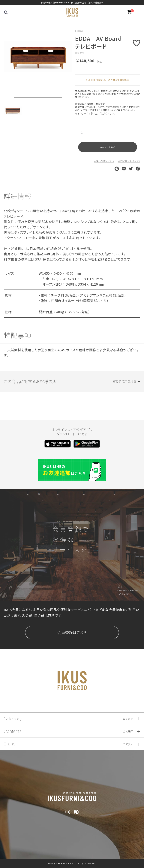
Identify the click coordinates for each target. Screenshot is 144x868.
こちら (131, 94)
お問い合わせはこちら (129, 160)
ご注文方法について (104, 160)
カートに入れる (108, 147)
